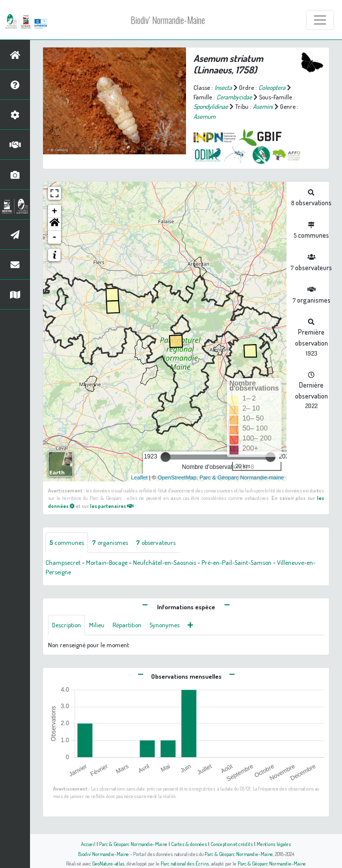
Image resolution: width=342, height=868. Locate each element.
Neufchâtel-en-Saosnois (164, 562)
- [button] (55, 237)
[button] (54, 224)
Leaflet (139, 477)
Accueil (88, 844)
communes (67, 542)
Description (66, 625)
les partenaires (112, 506)
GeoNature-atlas (108, 863)
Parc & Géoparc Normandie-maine (242, 477)
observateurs (156, 542)
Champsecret (63, 562)
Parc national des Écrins (185, 863)
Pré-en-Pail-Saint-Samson (236, 562)
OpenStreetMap (177, 477)
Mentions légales (274, 844)
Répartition (127, 625)
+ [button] (55, 211)
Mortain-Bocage (107, 562)
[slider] (165, 457)
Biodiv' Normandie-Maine (168, 20)
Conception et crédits (232, 844)
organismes (110, 542)
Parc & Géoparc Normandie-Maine (133, 844)
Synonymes (164, 625)
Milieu (97, 625)
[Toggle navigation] (320, 20)
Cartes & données (189, 844)
